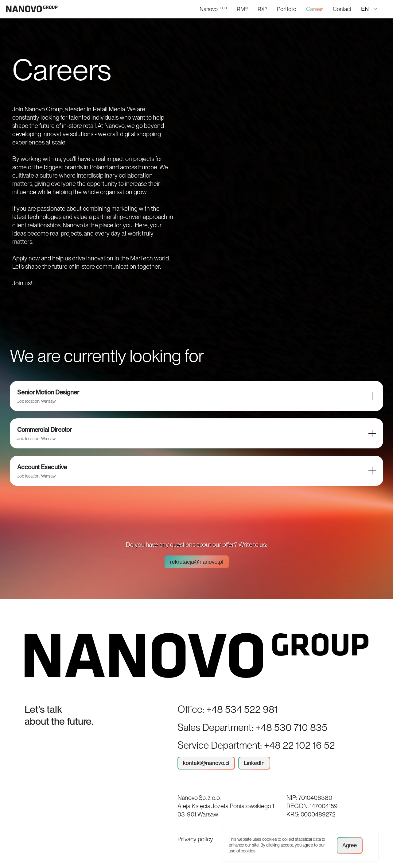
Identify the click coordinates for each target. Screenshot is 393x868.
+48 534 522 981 (242, 709)
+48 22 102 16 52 (300, 745)
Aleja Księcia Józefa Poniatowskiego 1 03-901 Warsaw (226, 810)
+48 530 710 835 (291, 728)
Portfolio (287, 9)
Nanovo (213, 9)
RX (262, 9)
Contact (342, 9)
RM (242, 9)
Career (315, 9)
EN (369, 9)
